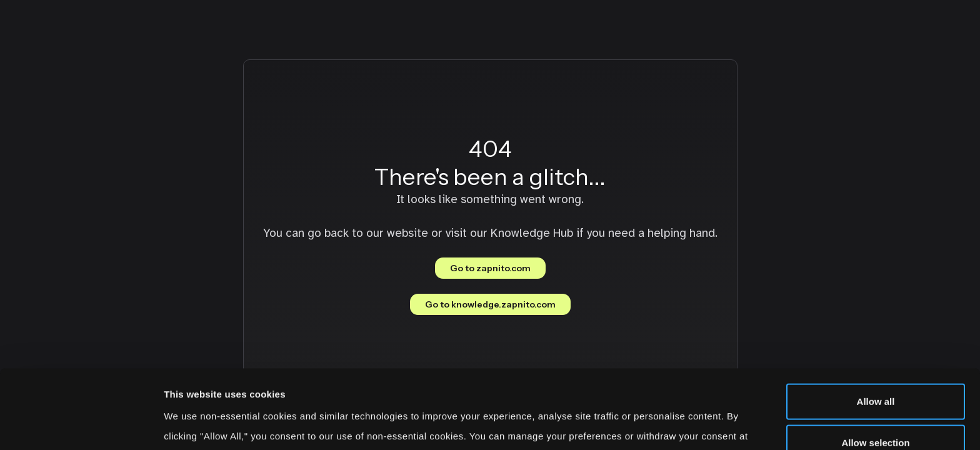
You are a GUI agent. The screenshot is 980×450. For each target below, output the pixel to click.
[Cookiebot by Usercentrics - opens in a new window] (81, 426)
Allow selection (875, 368)
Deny (876, 409)
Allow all (876, 327)
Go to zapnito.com (490, 268)
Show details (656, 425)
